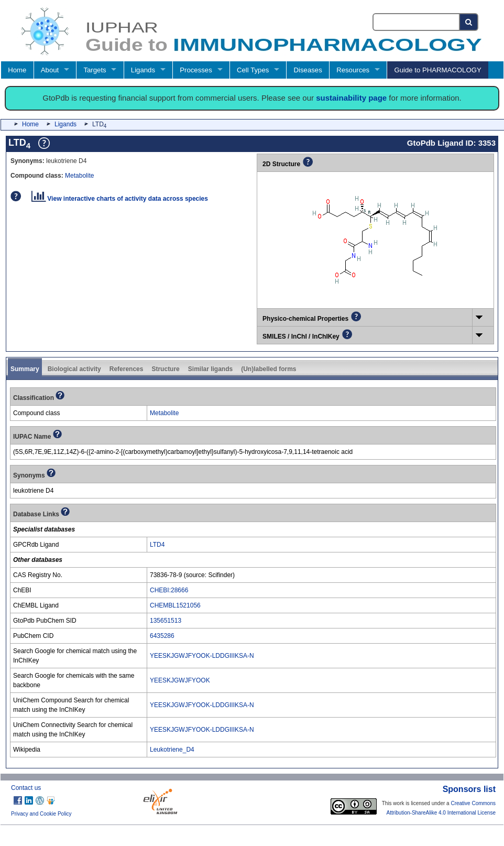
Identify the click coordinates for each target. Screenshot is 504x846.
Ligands (143, 70)
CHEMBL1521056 (175, 605)
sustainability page (351, 98)
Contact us (26, 788)
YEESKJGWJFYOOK (180, 680)
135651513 (166, 621)
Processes (196, 70)
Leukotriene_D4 (172, 750)
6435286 (162, 636)
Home (17, 70)
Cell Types (253, 70)
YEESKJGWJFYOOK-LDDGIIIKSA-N (202, 656)
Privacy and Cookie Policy (41, 814)
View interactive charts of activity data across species (120, 199)
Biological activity (74, 369)
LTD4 (157, 545)
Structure (165, 369)
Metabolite (79, 176)
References (127, 369)
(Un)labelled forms (269, 369)
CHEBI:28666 (169, 590)
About (50, 70)
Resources (353, 70)
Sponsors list (469, 789)
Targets (95, 70)
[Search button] (469, 22)
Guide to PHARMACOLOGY (437, 70)
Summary (25, 369)
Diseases (308, 70)
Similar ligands (210, 369)
